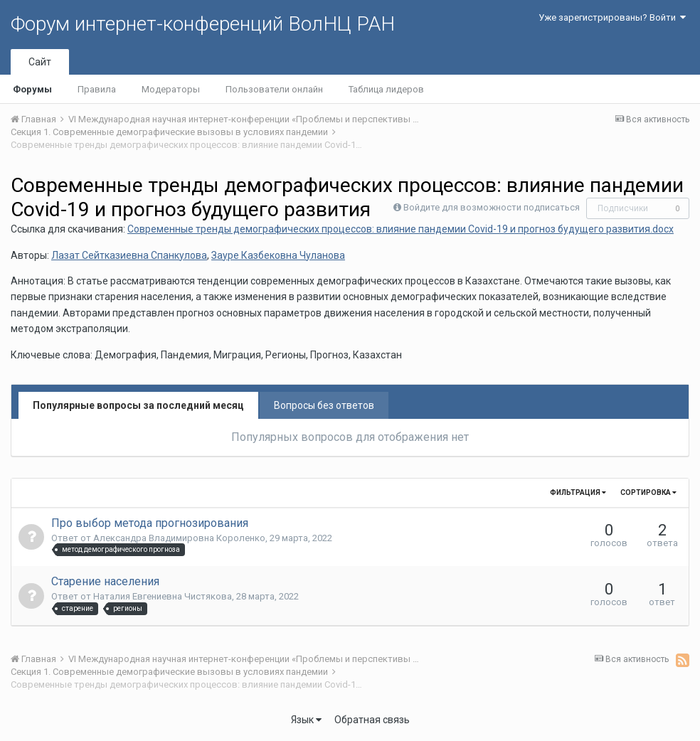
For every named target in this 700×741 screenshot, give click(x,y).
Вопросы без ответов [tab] (324, 405)
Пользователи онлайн (274, 89)
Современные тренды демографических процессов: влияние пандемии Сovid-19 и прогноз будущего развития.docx (401, 229)
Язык (306, 720)
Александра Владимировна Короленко (179, 538)
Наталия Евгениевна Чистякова (163, 596)
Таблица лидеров (386, 89)
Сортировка (648, 492)
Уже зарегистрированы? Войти (612, 17)
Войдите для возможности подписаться (492, 207)
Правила (97, 89)
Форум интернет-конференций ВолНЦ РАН (203, 24)
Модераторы (171, 89)
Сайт (40, 62)
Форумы (32, 89)
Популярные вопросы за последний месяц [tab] (138, 405)
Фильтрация (578, 492)
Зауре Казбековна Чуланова (278, 255)
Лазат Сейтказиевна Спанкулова (129, 255)
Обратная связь (372, 720)
